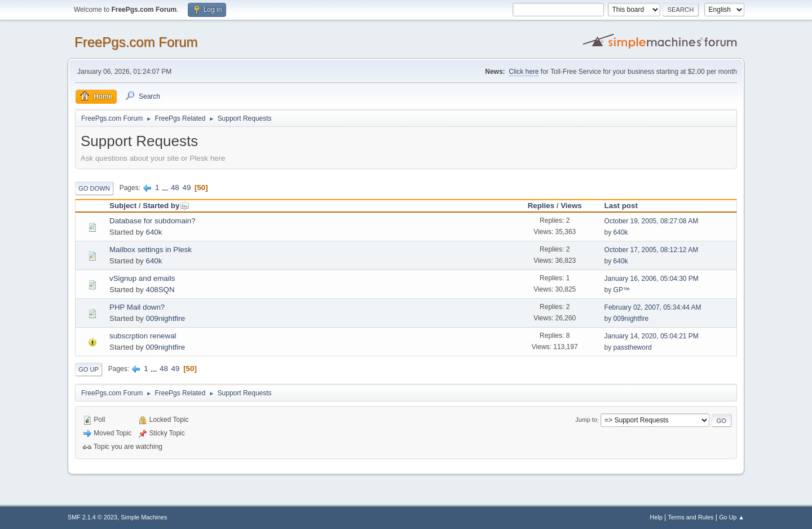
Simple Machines (144, 517)
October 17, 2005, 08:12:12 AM (652, 250)
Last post (621, 206)
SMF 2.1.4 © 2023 (92, 517)
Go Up (89, 369)
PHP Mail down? (137, 307)
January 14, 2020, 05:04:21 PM (652, 336)
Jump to (586, 420)
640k (154, 232)
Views (571, 206)
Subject (123, 206)
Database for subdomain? (153, 221)
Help (656, 517)
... (166, 188)
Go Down (94, 188)
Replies (541, 206)
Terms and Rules (691, 517)
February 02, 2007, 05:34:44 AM (653, 307)
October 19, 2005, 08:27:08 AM (652, 221)
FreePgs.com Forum (136, 42)
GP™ (622, 290)
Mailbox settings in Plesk (151, 250)
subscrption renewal (143, 336)
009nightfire (165, 318)
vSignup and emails (142, 278)
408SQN (160, 290)
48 (175, 188)
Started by (166, 206)
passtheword (633, 347)
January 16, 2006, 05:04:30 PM (652, 279)
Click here (524, 72)
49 (186, 188)
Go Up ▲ (732, 517)
